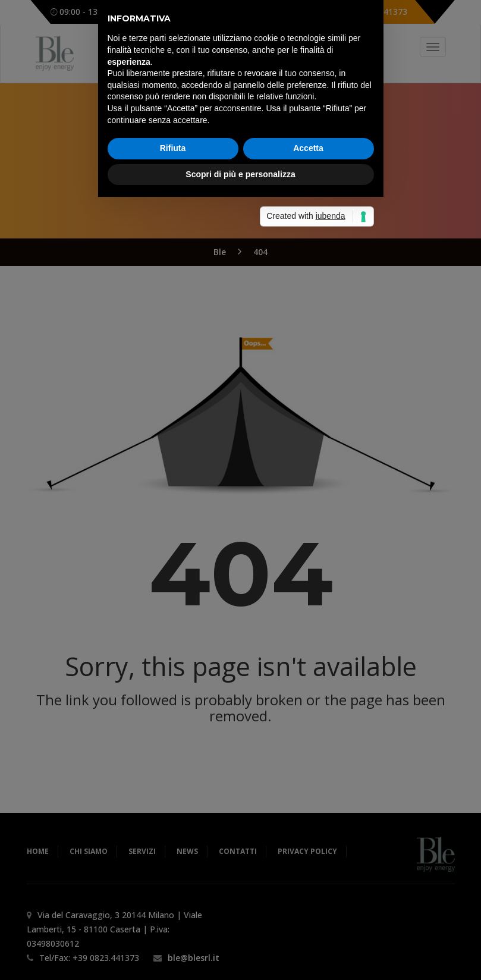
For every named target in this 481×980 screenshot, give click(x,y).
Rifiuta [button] (173, 539)
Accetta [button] (308, 539)
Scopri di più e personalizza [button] (240, 566)
